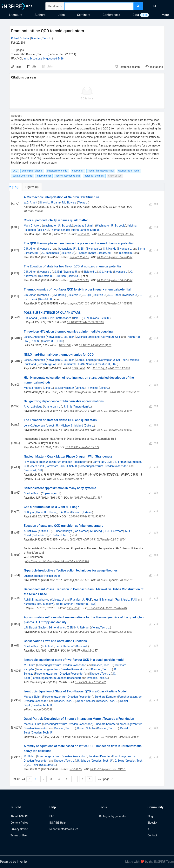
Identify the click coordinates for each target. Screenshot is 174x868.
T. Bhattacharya (63, 531)
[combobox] (99, 6)
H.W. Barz (30, 462)
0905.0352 (73, 608)
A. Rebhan (83, 628)
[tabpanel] (87, 489)
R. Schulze (84, 761)
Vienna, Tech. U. (100, 628)
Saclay (43, 628)
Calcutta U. (58, 600)
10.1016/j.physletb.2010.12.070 (111, 368)
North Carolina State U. (86, 230)
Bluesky (152, 823)
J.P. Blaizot (30, 628)
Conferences (111, 15)
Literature (16, 15)
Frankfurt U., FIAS (52, 341)
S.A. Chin (64, 512)
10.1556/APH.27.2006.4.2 (90, 682)
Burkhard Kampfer (106, 697)
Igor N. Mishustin (104, 600)
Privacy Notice (19, 829)
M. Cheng (96, 531)
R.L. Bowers (69, 203)
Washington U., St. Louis (57, 226)
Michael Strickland (88, 337)
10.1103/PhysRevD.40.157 (68, 479)
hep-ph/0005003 (79, 632)
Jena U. (48, 388)
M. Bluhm (29, 665)
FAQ (52, 816)
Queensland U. (67, 249)
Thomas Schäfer (60, 230)
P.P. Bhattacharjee (61, 318)
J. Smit (68, 407)
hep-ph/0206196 (79, 430)
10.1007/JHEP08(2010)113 (95, 345)
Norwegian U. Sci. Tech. (61, 337)
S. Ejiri (81, 249)
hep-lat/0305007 (79, 280)
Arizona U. (45, 531)
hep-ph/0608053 (82, 737)
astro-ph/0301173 (85, 392)
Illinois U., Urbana (49, 203)
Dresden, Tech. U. (42, 38)
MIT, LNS (43, 230)
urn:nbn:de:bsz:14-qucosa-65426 (44, 59)
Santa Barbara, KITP (101, 253)
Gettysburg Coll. (111, 337)
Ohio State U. (48, 765)
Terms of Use (19, 835)
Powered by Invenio (13, 862)
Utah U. (66, 535)
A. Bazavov (30, 531)
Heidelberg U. (52, 576)
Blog (150, 816)
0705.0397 (76, 769)
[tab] (23, 187)
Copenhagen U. (51, 493)
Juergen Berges (33, 576)
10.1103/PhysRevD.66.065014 (115, 411)
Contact (152, 835)
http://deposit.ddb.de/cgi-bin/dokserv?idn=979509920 (57, 561)
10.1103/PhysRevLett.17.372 (82, 447)
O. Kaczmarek (51, 253)
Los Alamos (81, 531)
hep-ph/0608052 (43, 709)
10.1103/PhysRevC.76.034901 (108, 769)
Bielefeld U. (68, 253)
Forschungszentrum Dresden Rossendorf (62, 462)
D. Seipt (119, 761)
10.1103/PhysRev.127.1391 (86, 498)
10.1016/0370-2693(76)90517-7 (86, 516)
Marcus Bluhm (32, 697)
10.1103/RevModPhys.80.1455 (116, 234)
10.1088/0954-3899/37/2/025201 (107, 608)
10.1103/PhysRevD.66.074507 (115, 257)
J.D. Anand (30, 318)
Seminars (84, 15)
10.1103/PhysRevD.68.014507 (115, 280)
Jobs (61, 15)
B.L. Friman (120, 462)
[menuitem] (154, 6)
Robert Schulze (20, 38)
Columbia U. (40, 535)
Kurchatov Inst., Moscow (39, 604)
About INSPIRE (19, 816)
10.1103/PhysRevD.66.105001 (115, 430)
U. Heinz (33, 765)
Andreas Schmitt (84, 226)
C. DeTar (55, 535)
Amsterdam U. (53, 407)
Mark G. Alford (32, 226)
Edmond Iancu (57, 628)
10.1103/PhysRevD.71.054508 (115, 303)
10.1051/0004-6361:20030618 (122, 392)
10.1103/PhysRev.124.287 (82, 651)
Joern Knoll (37, 466)
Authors (40, 15)
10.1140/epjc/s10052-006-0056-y (119, 737)
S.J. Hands (110, 249)
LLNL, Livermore (113, 531)
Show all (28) (115, 176)
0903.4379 (76, 540)
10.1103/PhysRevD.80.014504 (108, 540)
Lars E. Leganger (87, 360)
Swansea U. (45, 249)
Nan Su (36, 341)
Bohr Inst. (48, 646)
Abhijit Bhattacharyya (37, 600)
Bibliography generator (113, 816)
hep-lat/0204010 (79, 257)
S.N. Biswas (92, 318)
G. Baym (29, 512)
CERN (71, 628)
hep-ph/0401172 (79, 580)
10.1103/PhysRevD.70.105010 (115, 580)
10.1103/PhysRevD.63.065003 (115, 632)
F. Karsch (82, 253)
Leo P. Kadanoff (65, 646)
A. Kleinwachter (65, 388)
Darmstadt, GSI (102, 462)
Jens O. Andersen (34, 337)
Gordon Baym (32, 493)
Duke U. (89, 426)
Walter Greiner (64, 604)
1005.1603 (65, 345)
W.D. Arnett (30, 203)
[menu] (159, 6)
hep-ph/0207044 (79, 411)
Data (136, 15)
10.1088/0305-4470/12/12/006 (85, 322)
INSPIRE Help (57, 823)
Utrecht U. (53, 426)
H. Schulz (72, 466)
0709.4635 (84, 234)
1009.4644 (79, 368)
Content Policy (19, 823)
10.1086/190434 (33, 211)
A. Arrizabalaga (33, 407)
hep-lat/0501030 (79, 303)
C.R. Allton (30, 249)
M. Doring (60, 295)
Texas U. (83, 203)
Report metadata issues (64, 829)
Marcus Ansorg (33, 388)
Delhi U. (43, 318)
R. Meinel (92, 388)
